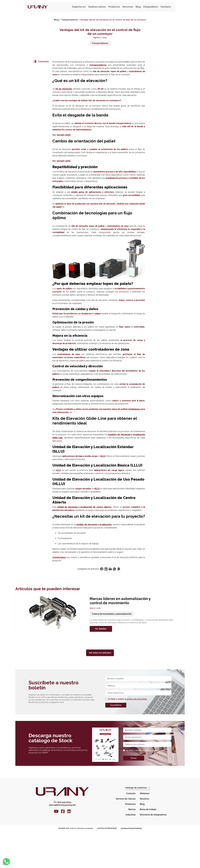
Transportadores (70, 20)
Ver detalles (101, 665)
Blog (138, 7)
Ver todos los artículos (100, 689)
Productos (130, 840)
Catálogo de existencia (136, 824)
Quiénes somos (97, 7)
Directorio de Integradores (153, 851)
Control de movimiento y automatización (112, 650)
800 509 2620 (62, 838)
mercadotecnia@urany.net (62, 841)
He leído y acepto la (127, 735)
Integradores (151, 7)
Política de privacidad (107, 864)
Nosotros (144, 835)
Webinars (145, 829)
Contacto (166, 7)
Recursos (128, 7)
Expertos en (79, 7)
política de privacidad (137, 735)
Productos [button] (114, 7)
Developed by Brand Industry (131, 864)
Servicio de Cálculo (126, 835)
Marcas (132, 845)
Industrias (131, 851)
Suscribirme (116, 741)
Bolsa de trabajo (148, 845)
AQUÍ (68, 197)
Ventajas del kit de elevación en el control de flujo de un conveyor (113, 20)
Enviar (134, 794)
